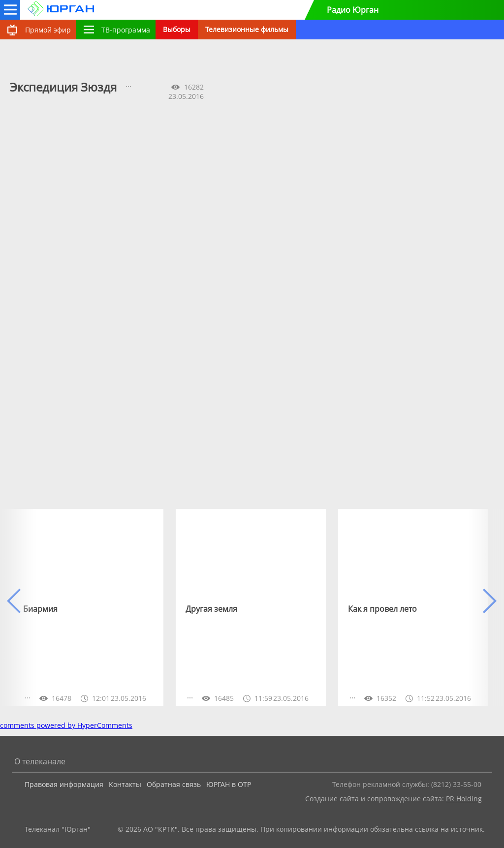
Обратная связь (174, 784)
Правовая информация (64, 784)
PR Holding (464, 799)
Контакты (125, 784)
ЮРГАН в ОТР (229, 784)
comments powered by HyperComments (66, 725)
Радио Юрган (353, 10)
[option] (88, 607)
